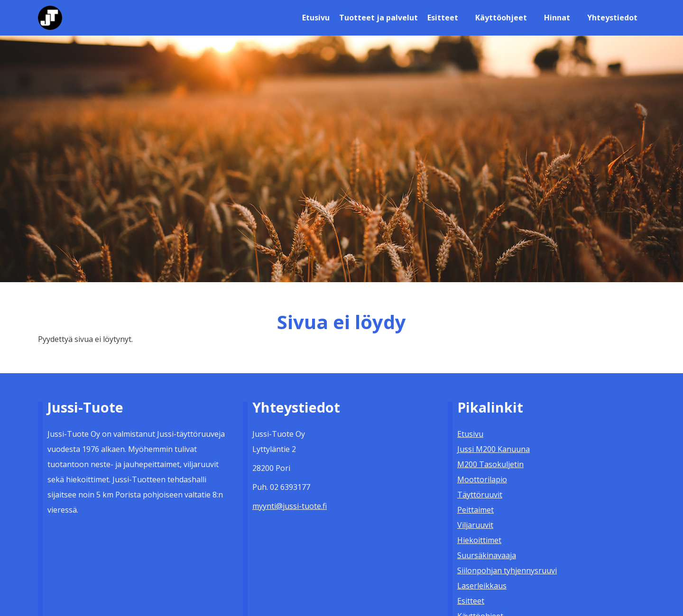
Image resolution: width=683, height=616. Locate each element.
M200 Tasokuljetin (490, 464)
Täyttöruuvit (480, 495)
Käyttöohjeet (501, 18)
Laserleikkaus (482, 586)
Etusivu (316, 18)
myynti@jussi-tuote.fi (290, 506)
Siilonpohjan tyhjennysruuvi (507, 570)
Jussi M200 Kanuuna (494, 449)
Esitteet (443, 18)
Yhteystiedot (612, 18)
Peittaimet (475, 510)
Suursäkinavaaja (487, 555)
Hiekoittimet (479, 540)
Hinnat (557, 18)
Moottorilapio (482, 479)
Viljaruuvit (475, 525)
